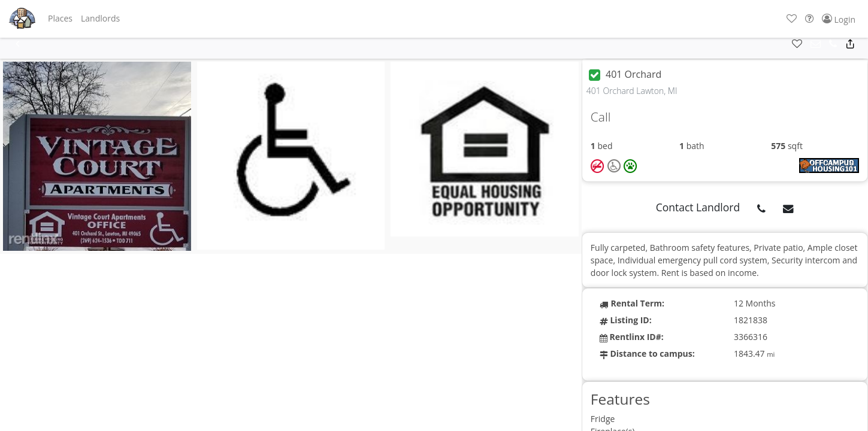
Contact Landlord (698, 207)
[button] (60, 19)
